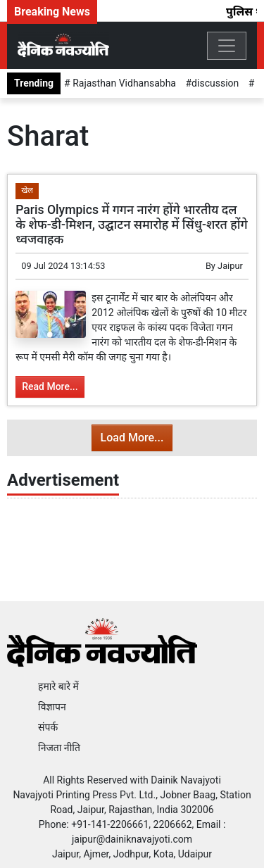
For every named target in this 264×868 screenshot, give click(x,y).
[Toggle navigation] (227, 46)
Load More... (132, 438)
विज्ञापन (52, 707)
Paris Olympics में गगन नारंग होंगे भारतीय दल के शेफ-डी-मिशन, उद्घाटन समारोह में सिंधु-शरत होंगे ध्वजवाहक (132, 225)
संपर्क (48, 727)
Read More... (50, 386)
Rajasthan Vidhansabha (123, 83)
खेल (27, 190)
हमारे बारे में (58, 686)
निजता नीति (59, 748)
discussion (215, 83)
